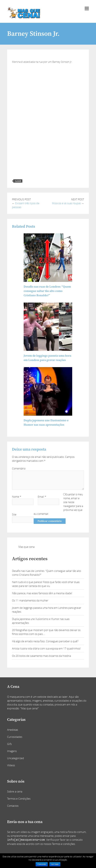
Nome (17, 497)
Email (42, 497)
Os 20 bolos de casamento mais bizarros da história (41, 656)
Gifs (9, 744)
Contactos (13, 806)
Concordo (42, 864)
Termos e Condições (19, 799)
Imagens (12, 751)
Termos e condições (63, 844)
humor (18, 181)
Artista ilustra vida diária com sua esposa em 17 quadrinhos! (46, 649)
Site (14, 514)
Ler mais (55, 864)
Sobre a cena (15, 792)
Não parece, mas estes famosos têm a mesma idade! (42, 593)
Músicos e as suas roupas (66, 203)
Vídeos (11, 765)
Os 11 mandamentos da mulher (30, 601)
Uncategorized (16, 758)
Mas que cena (26, 547)
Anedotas (13, 730)
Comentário (19, 469)
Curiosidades (15, 737)
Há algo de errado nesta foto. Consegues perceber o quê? (45, 641)
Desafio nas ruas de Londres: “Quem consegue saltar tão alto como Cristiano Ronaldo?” (47, 291)
